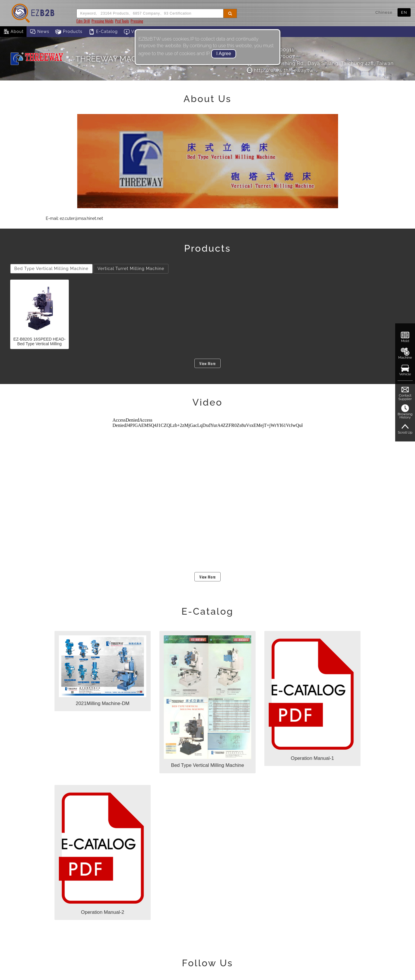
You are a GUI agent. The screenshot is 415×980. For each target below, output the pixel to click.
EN (404, 12)
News (39, 32)
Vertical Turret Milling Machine (131, 269)
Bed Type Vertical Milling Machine (51, 269)
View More (207, 363)
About (13, 32)
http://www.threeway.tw (280, 70)
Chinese (384, 12)
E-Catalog (103, 32)
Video (134, 32)
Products (69, 32)
